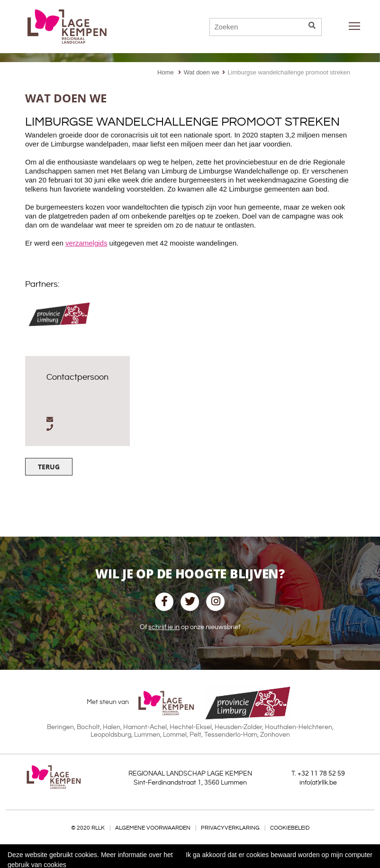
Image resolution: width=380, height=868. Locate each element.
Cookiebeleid (290, 828)
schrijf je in (164, 627)
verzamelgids (86, 243)
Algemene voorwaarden (153, 828)
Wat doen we (202, 72)
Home (166, 72)
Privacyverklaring (230, 828)
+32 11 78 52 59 (321, 774)
